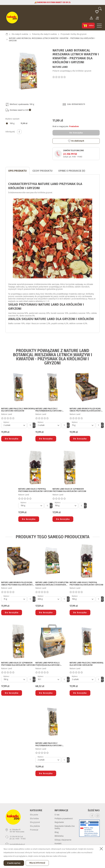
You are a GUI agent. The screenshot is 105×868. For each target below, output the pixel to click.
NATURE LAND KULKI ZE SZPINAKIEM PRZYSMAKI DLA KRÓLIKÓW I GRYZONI (69, 490)
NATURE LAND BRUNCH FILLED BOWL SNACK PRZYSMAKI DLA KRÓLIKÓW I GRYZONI (85, 410)
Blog (57, 832)
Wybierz (6, 422)
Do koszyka (76, 133)
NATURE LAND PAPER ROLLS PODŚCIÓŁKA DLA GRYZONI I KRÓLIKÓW (48, 664)
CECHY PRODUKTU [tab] (42, 171)
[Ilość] (30, 425)
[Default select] (14, 425)
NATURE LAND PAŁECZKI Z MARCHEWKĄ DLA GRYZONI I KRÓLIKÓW (18, 410)
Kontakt (58, 844)
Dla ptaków (35, 826)
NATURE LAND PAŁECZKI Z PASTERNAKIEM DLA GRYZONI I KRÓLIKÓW (49, 410)
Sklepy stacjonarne (63, 840)
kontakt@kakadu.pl (17, 844)
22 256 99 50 (70, 154)
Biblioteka (59, 836)
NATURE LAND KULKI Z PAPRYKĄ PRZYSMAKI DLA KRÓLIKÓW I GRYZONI (35, 490)
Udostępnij (19, 132)
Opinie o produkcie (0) (72, 171)
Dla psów (34, 815)
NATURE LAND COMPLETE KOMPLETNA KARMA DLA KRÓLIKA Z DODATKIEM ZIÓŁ (52, 584)
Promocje (34, 830)
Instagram (98, 816)
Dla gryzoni (35, 822)
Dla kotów (34, 819)
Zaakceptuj (14, 863)
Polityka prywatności (64, 819)
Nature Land (60, 67)
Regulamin (59, 822)
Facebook (92, 816)
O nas (57, 815)
